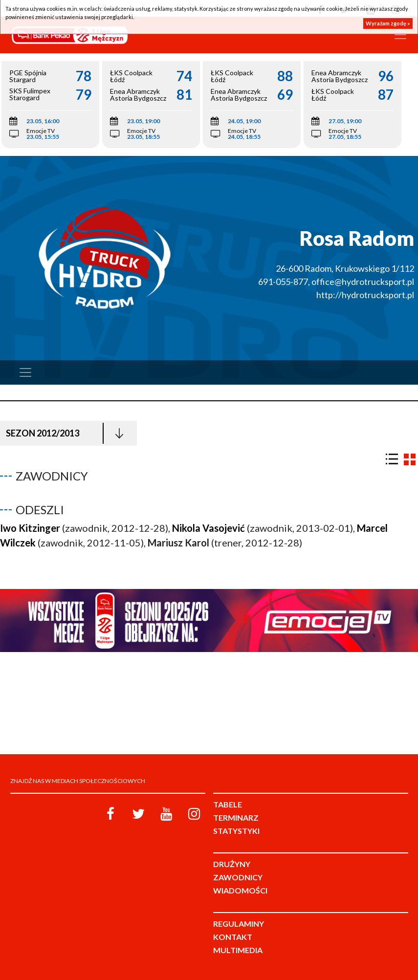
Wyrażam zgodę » (388, 23)
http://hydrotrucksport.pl (365, 295)
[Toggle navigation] (400, 35)
